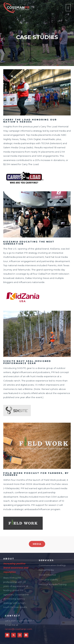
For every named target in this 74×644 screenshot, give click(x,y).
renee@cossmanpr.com (18, 629)
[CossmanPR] (16, 8)
